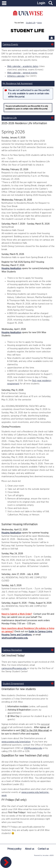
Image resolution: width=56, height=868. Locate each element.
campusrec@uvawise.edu (14, 668)
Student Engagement (13, 684)
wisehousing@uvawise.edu (15, 638)
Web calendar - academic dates (23, 66)
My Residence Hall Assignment (18, 84)
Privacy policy (14, 849)
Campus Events (10, 45)
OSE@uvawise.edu (33, 748)
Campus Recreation (12, 650)
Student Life (31, 23)
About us (30, 849)
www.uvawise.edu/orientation (16, 742)
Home (39, 23)
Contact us (43, 849)
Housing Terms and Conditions (17, 635)
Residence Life (10, 118)
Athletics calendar (16, 76)
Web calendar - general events (22, 73)
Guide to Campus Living (40, 632)
